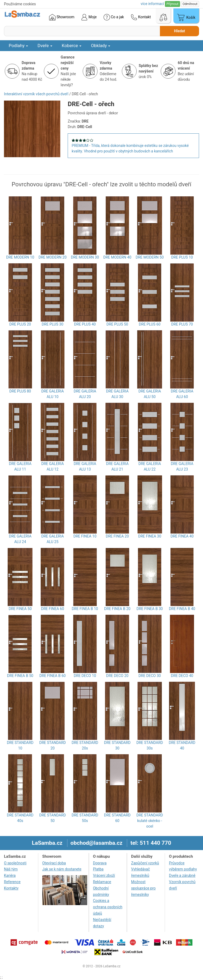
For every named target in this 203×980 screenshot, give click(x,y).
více (152, 4)
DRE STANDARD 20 (53, 745)
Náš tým (11, 869)
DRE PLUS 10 (182, 257)
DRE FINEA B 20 (117, 609)
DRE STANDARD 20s (85, 745)
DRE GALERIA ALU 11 (20, 466)
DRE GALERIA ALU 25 (52, 539)
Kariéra (10, 875)
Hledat (180, 31)
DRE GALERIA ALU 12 (52, 466)
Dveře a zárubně (182, 875)
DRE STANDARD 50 (53, 818)
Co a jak (114, 17)
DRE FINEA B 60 (52, 676)
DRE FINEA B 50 (20, 676)
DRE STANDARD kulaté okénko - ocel (150, 821)
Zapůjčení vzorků (145, 863)
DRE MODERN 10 (20, 257)
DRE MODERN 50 (150, 257)
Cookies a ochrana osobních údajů (108, 907)
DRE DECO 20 (117, 676)
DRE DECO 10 (85, 676)
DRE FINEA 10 (85, 536)
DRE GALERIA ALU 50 (150, 394)
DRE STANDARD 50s (85, 818)
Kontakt (141, 17)
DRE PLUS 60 (150, 324)
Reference (12, 882)
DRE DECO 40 (182, 676)
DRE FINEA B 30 (150, 609)
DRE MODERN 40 (117, 257)
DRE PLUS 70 (182, 324)
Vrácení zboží (104, 875)
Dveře (45, 46)
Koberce (72, 46)
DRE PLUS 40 (85, 324)
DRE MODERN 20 (53, 257)
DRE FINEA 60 (52, 609)
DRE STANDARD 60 (117, 818)
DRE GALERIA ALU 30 (117, 394)
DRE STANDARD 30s (150, 745)
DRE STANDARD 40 (182, 745)
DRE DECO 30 (150, 676)
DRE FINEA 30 (150, 536)
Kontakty (11, 888)
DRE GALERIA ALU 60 (182, 394)
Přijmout (172, 4)
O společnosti (15, 863)
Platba (98, 869)
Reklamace (102, 882)
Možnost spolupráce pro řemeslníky (143, 888)
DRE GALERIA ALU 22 (150, 466)
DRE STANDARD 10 (20, 745)
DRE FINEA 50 (20, 609)
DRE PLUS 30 (53, 324)
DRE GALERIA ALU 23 (182, 466)
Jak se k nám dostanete (62, 869)
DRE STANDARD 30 (117, 745)
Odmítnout (190, 4)
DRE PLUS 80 (20, 391)
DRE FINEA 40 (182, 536)
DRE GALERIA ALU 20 (85, 394)
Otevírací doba (54, 863)
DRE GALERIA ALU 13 (85, 466)
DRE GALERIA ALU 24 (20, 539)
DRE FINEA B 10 (85, 609)
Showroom (62, 17)
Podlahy (18, 46)
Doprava (100, 863)
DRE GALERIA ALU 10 (52, 394)
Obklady (101, 46)
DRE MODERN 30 (85, 257)
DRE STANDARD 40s (20, 818)
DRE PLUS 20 (20, 324)
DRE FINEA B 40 (182, 609)
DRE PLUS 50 (117, 324)
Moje (89, 17)
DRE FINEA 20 (117, 536)
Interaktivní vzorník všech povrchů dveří (36, 94)
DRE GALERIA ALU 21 (117, 466)
